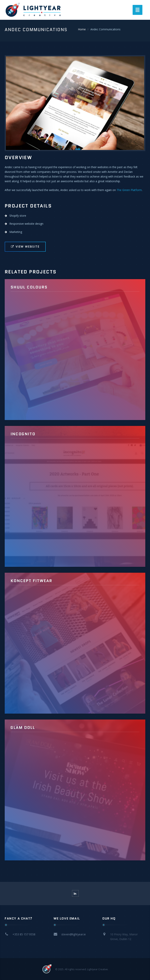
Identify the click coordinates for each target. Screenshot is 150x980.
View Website (25, 247)
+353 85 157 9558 (24, 934)
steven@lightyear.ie (74, 934)
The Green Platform (129, 190)
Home (82, 29)
